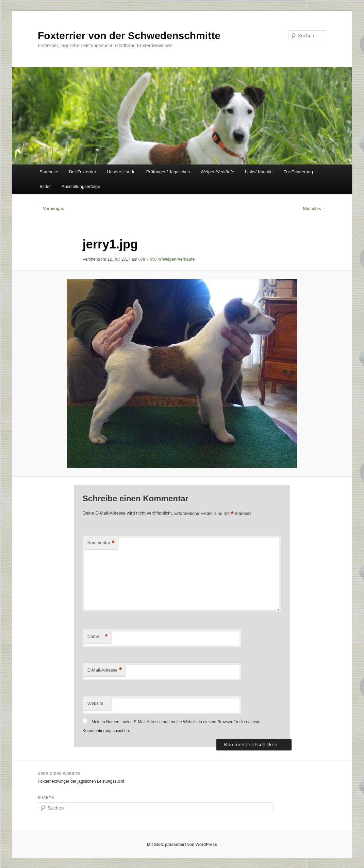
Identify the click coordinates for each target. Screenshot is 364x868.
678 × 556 (148, 259)
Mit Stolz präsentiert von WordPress (182, 845)
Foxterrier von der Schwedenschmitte (129, 36)
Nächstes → (315, 209)
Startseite (49, 172)
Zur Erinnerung (298, 172)
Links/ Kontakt (259, 172)
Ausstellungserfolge (81, 186)
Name (98, 637)
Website (95, 703)
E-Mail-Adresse (105, 670)
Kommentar (101, 543)
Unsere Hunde (121, 172)
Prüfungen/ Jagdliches (168, 172)
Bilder (45, 186)
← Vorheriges (51, 209)
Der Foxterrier (83, 172)
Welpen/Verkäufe (218, 172)
